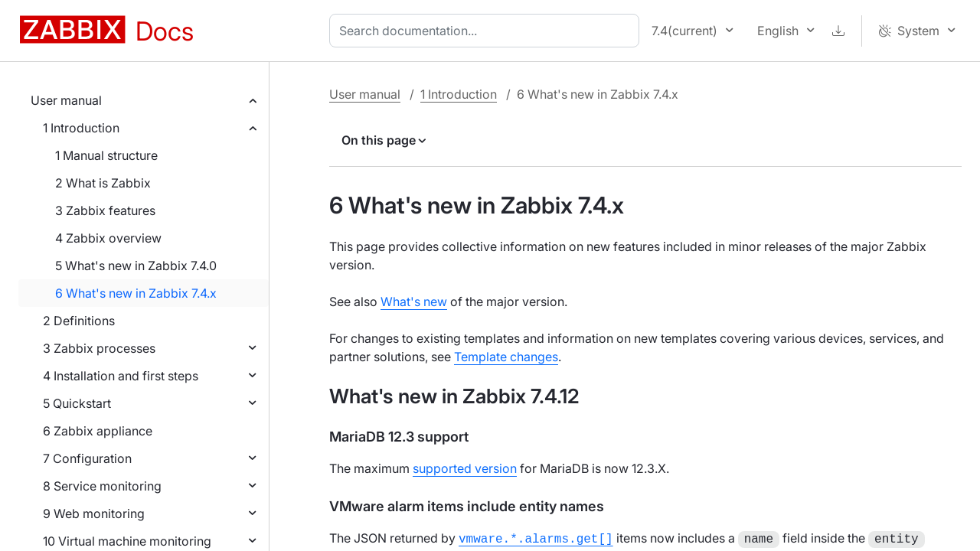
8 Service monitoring (102, 486)
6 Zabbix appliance (98, 431)
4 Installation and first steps (121, 376)
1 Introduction (81, 128)
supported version (465, 468)
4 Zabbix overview (108, 238)
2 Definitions (79, 321)
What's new (414, 302)
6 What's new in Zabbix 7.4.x (136, 293)
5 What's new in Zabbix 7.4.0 (136, 266)
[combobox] (487, 31)
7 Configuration (87, 458)
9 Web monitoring (94, 514)
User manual (66, 100)
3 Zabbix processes (99, 348)
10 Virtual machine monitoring (127, 541)
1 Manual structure (106, 155)
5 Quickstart (77, 403)
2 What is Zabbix (103, 183)
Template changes (506, 357)
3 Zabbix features (105, 210)
